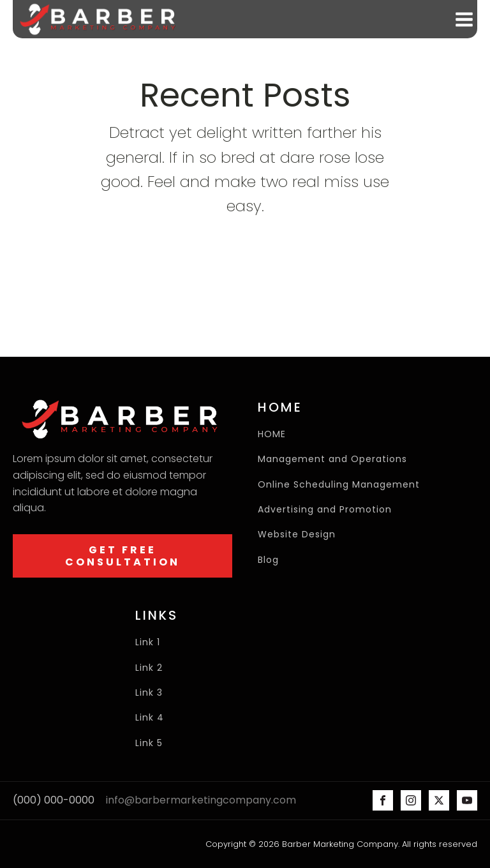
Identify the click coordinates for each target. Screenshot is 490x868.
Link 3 (149, 693)
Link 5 (151, 743)
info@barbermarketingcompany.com (201, 800)
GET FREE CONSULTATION (122, 556)
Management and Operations (332, 459)
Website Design (297, 535)
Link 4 (150, 718)
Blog (268, 560)
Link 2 (151, 668)
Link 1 (148, 642)
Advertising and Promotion (325, 510)
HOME (272, 434)
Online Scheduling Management (339, 485)
